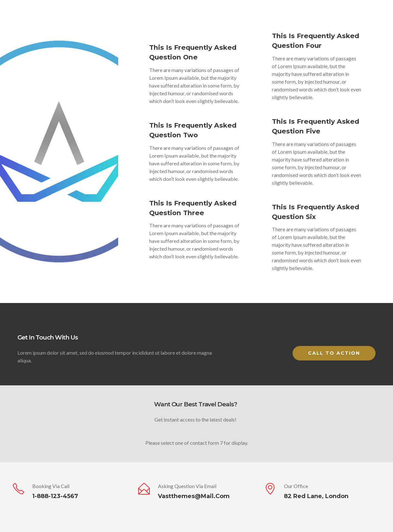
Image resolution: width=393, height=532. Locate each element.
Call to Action (334, 353)
